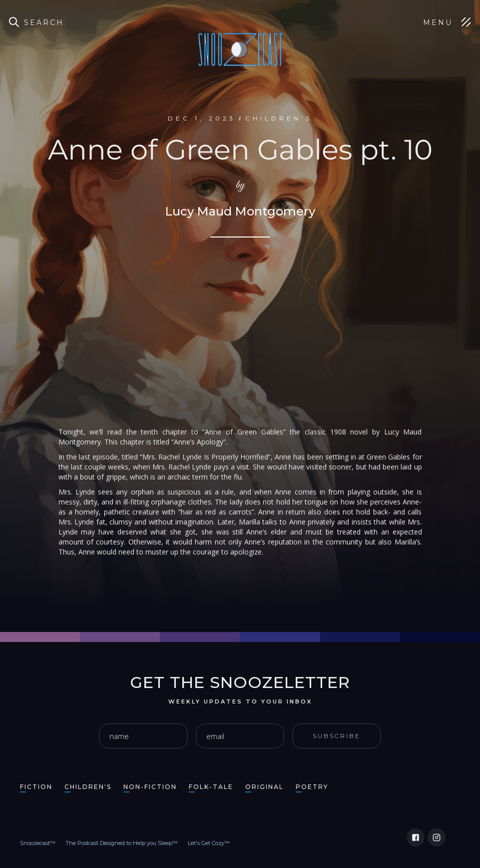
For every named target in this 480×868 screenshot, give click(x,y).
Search (44, 22)
